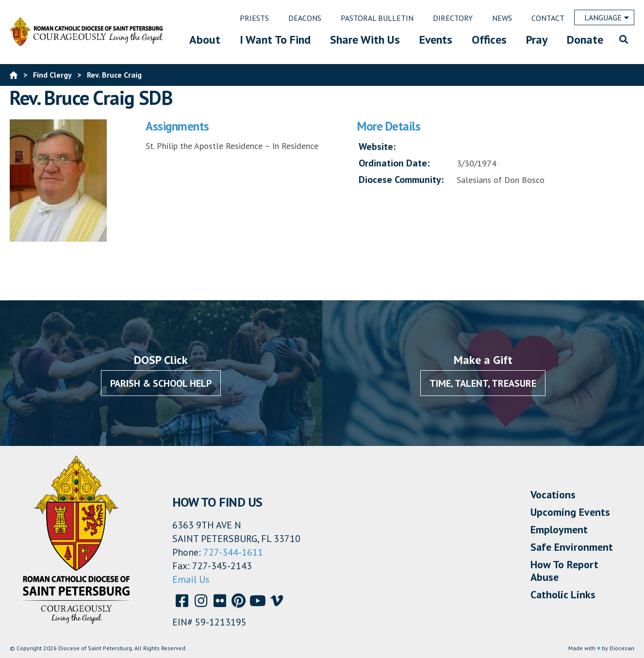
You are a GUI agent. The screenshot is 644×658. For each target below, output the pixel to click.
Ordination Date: (394, 163)
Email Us (191, 579)
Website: (377, 147)
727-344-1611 (233, 552)
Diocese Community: (401, 180)
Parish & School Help (161, 383)
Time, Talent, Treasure (483, 383)
